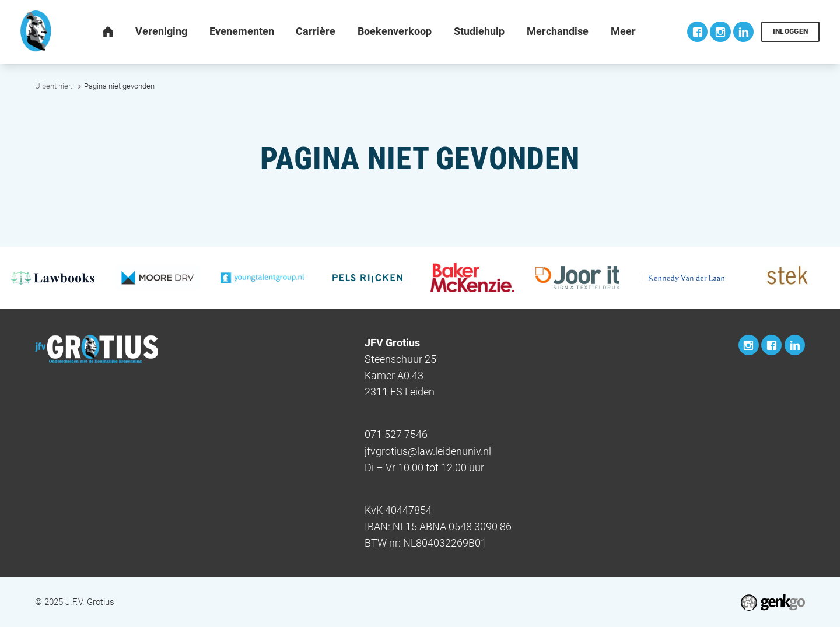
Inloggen (791, 31)
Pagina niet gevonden (119, 86)
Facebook (697, 32)
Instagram (720, 32)
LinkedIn (743, 32)
